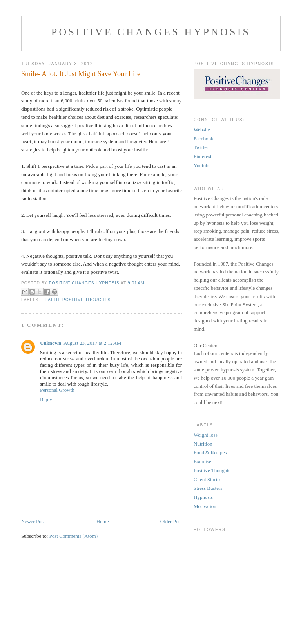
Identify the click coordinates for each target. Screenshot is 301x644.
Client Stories (208, 479)
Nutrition (203, 444)
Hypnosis (203, 497)
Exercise (202, 461)
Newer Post (33, 521)
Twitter (201, 147)
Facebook (204, 139)
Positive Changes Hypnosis (151, 32)
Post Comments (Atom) (74, 536)
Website (202, 130)
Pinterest (203, 156)
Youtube (202, 165)
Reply (46, 399)
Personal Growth (57, 390)
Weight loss (206, 435)
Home (103, 521)
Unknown (51, 343)
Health (50, 300)
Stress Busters (208, 488)
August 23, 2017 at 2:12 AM (92, 343)
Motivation (205, 506)
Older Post (171, 521)
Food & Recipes (210, 452)
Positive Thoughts (86, 300)
